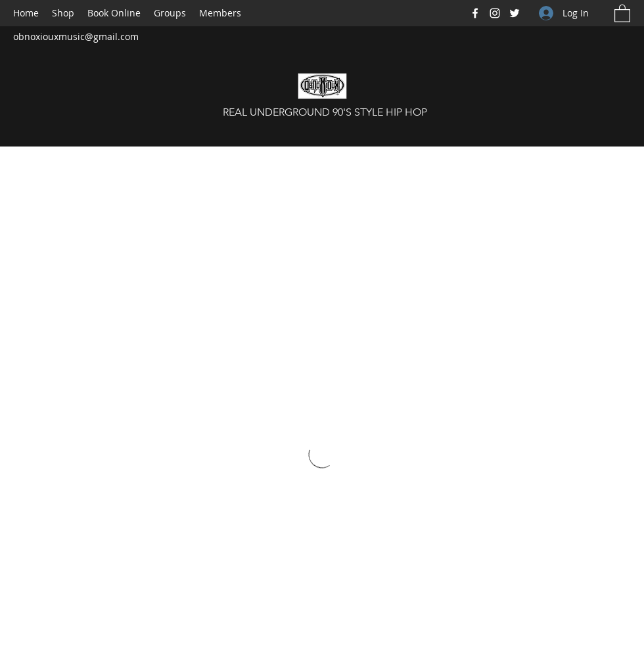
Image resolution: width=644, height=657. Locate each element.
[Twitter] (515, 13)
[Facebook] (475, 13)
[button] (622, 13)
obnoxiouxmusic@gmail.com (76, 36)
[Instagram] (495, 13)
